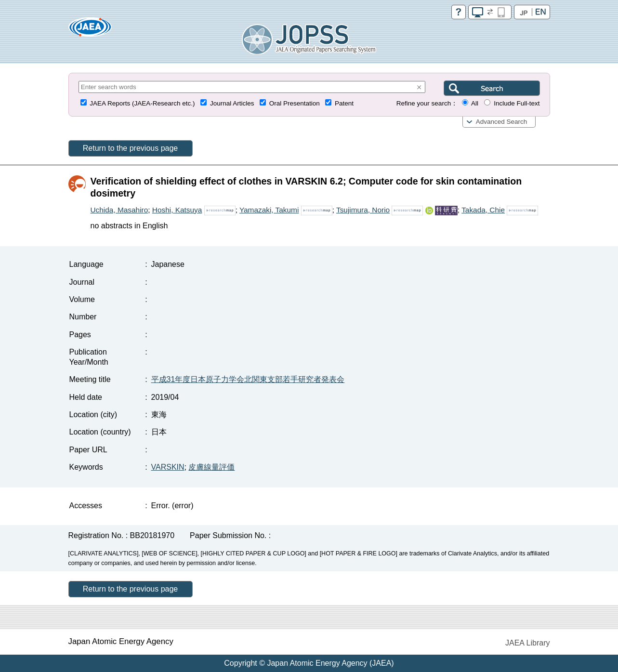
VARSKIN (168, 467)
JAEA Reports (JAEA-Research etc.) (142, 103)
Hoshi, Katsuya (177, 210)
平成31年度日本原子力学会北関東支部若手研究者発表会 (248, 379)
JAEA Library (527, 643)
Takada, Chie (483, 210)
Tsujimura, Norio (363, 210)
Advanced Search (502, 122)
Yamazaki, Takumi (269, 210)
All (475, 103)
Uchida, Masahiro (119, 210)
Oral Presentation (295, 103)
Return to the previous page (130, 148)
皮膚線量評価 (211, 467)
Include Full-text (517, 103)
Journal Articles (232, 103)
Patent (344, 103)
